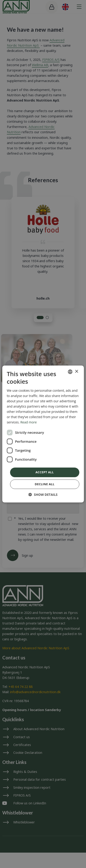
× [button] (76, 372)
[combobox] (70, 372)
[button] (43, 495)
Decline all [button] (44, 484)
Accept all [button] (45, 472)
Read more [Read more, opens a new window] (29, 422)
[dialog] (43, 434)
